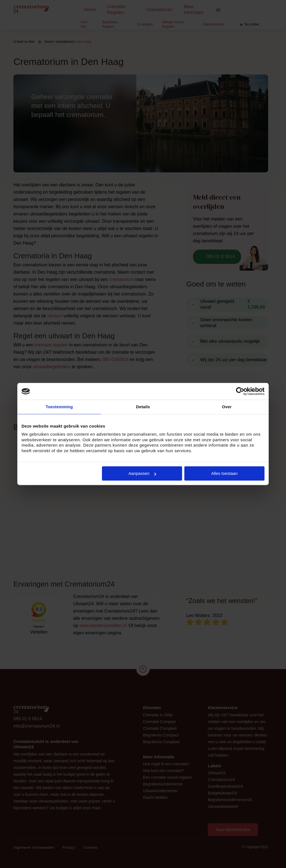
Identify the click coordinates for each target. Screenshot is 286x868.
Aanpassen (142, 473)
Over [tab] (227, 407)
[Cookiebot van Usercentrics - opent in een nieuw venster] (240, 391)
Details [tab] (143, 407)
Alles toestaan (224, 473)
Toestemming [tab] (59, 407)
